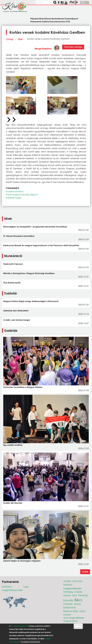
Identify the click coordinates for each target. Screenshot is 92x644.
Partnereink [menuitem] (36, 21)
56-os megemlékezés (74, 618)
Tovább (85, 572)
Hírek (20, 39)
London (67, 615)
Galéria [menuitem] (45, 21)
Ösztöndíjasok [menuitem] (71, 19)
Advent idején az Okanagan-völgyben (22, 561)
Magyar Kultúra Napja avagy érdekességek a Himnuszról (31, 301)
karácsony (70, 607)
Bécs (78, 600)
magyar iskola (70, 621)
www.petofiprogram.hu (20, 626)
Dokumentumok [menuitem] (57, 21)
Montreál (68, 604)
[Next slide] (14, 120)
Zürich (83, 611)
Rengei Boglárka (43, 49)
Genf (75, 595)
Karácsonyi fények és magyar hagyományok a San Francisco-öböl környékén (41, 245)
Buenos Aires (71, 611)
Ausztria (67, 581)
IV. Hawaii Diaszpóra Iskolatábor (19, 236)
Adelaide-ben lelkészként (16, 311)
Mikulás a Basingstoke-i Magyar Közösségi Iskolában (29, 273)
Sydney (77, 604)
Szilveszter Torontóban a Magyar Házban (23, 387)
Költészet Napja (14, 198)
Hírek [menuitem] (41, 19)
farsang (83, 595)
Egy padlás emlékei (13, 445)
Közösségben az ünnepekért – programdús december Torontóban (35, 227)
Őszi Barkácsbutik (12, 283)
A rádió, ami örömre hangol (17, 320)
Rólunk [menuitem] (48, 19)
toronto (68, 585)
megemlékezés (72, 588)
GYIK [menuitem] (68, 21)
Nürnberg (68, 592)
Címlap (10, 39)
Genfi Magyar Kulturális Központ (22, 195)
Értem (78, 626)
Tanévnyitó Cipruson (13, 264)
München (77, 581)
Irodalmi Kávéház (15, 191)
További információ (30, 642)
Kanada (68, 600)
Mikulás (67, 595)
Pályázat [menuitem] (34, 19)
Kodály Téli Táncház (13, 503)
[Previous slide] (9, 120)
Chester (78, 592)
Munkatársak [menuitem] (58, 19)
